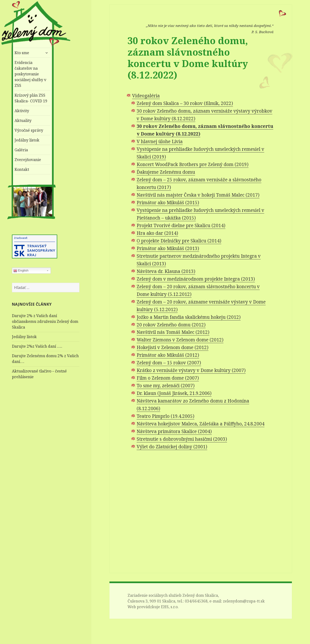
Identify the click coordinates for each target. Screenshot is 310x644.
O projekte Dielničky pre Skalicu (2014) (179, 241)
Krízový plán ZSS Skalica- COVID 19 (31, 98)
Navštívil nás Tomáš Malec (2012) (173, 332)
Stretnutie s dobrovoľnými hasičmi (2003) (182, 439)
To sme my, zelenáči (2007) (166, 386)
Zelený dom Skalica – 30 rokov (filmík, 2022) (185, 103)
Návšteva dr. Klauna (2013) (166, 271)
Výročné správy (29, 130)
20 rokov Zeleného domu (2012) (171, 325)
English (21, 271)
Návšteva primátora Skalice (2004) (174, 431)
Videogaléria (146, 96)
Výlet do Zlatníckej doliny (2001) (172, 447)
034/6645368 (196, 601)
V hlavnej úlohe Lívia (160, 141)
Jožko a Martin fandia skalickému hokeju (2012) (189, 317)
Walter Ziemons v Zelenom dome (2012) (180, 340)
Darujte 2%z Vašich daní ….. (37, 346)
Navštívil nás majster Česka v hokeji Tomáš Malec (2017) (198, 195)
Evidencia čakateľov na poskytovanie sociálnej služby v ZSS (30, 74)
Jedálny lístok (27, 140)
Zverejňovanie (28, 160)
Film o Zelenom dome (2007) (168, 378)
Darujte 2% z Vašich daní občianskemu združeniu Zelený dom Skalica (45, 321)
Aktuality (23, 120)
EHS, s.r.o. (170, 607)
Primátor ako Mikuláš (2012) (168, 355)
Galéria (21, 150)
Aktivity (22, 111)
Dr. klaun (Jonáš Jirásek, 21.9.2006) (174, 393)
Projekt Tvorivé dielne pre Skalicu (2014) (181, 225)
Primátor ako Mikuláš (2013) (168, 248)
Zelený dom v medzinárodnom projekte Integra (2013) (196, 279)
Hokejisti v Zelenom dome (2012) (173, 347)
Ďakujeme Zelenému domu (166, 172)
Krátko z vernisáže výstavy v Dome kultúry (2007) (191, 370)
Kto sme (22, 53)
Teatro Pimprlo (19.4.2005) (165, 416)
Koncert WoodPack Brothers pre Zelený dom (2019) (193, 164)
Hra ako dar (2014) (157, 233)
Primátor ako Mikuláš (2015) (168, 203)
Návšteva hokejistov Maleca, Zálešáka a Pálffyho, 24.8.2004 (201, 424)
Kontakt (22, 169)
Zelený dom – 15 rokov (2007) (169, 363)
